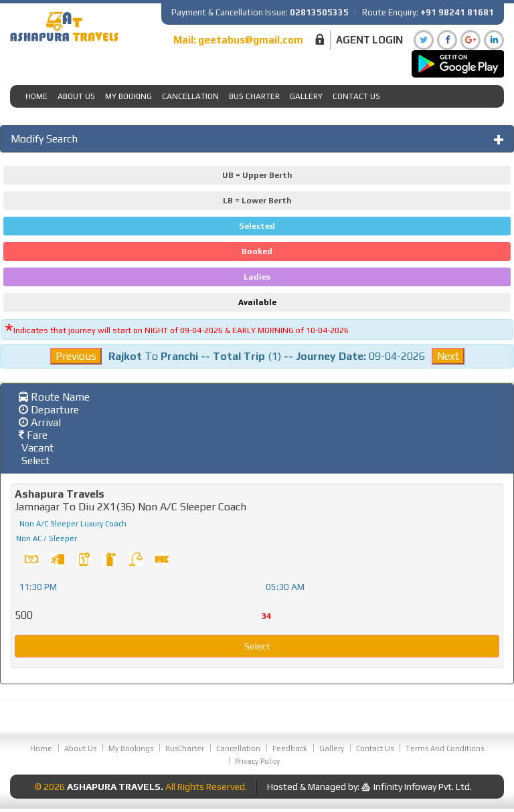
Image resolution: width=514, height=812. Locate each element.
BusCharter (185, 748)
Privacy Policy (257, 761)
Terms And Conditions (445, 748)
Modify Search (44, 139)
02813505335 (319, 12)
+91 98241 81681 (457, 12)
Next (448, 356)
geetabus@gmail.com (251, 40)
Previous (76, 356)
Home (36, 96)
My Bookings (131, 748)
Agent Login (369, 40)
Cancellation (190, 96)
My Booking (128, 96)
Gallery (306, 96)
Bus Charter (254, 96)
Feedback (290, 748)
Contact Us (356, 96)
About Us (76, 96)
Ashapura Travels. (115, 787)
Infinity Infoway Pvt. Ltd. (423, 787)
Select (257, 646)
